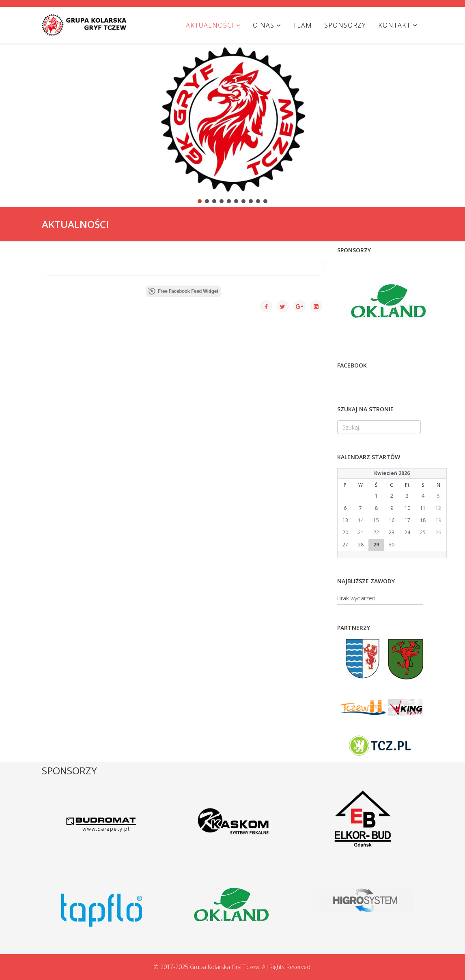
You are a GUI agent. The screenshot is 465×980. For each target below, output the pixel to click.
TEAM (302, 25)
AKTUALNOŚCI (210, 25)
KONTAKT (394, 25)
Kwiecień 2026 (392, 473)
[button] (13, 118)
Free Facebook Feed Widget (183, 291)
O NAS (264, 25)
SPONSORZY (345, 25)
